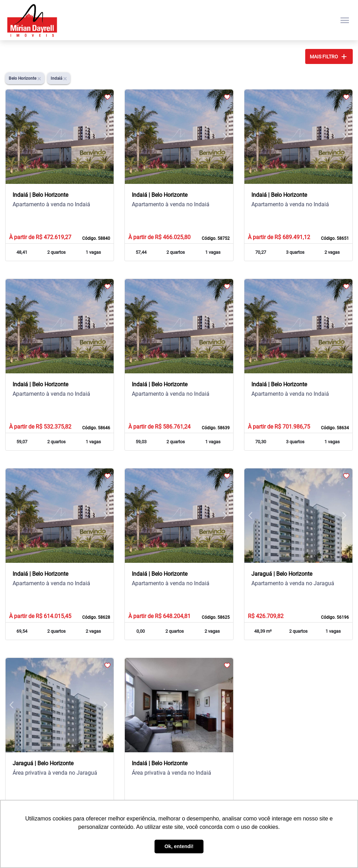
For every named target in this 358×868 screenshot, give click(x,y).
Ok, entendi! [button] (179, 846)
